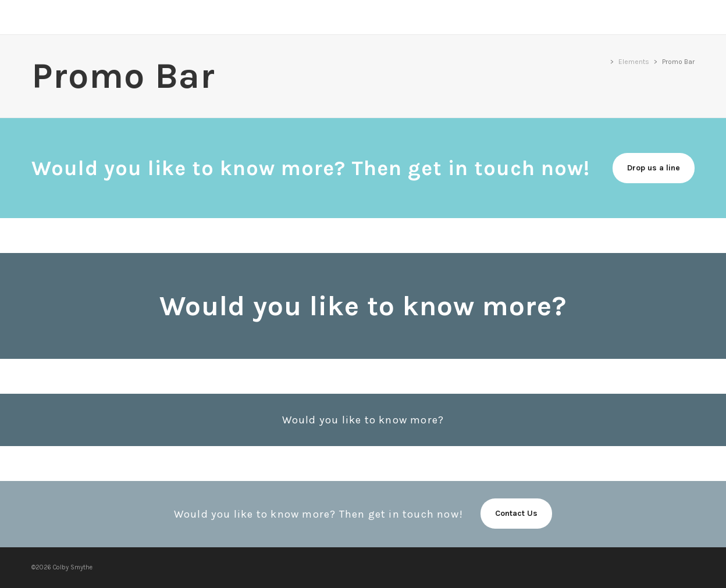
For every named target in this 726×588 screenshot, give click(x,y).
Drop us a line (654, 168)
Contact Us (516, 513)
